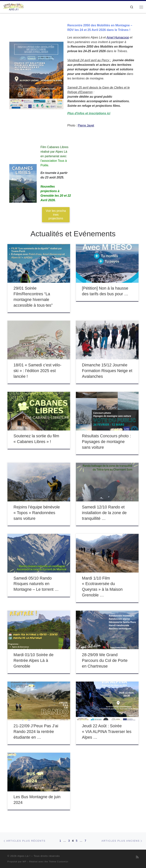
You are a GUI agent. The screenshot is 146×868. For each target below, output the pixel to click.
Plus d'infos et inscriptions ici (89, 113)
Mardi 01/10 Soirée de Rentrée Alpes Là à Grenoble (33, 661)
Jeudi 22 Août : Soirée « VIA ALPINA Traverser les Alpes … (107, 732)
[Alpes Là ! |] (13, 7)
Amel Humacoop (118, 37)
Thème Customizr (58, 862)
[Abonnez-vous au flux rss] (137, 857)
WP (25, 862)
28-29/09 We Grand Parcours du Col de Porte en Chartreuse (105, 661)
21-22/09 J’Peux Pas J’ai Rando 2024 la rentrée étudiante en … (36, 732)
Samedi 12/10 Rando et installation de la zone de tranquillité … (104, 513)
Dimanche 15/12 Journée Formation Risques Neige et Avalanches (107, 371)
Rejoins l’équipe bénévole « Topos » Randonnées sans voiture (37, 513)
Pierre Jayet (86, 125)
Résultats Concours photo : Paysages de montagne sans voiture (106, 442)
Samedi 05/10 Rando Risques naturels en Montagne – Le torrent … (36, 584)
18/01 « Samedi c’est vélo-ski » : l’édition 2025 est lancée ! (37, 371)
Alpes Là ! (24, 856)
